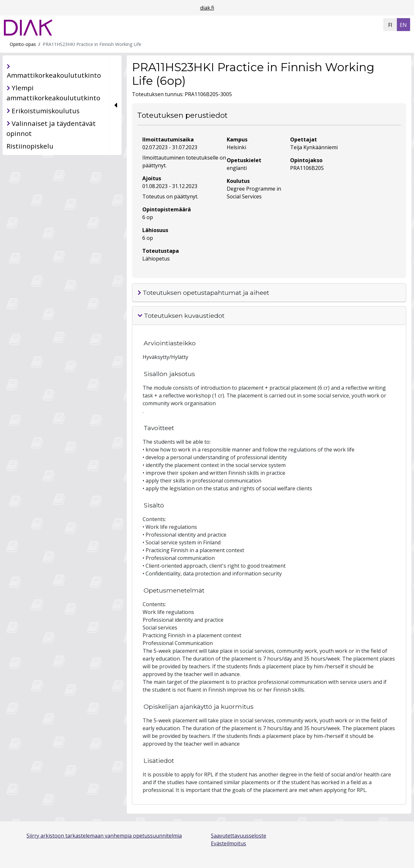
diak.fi (207, 8)
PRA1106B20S (307, 168)
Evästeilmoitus (229, 843)
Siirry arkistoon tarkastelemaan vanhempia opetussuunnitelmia (104, 836)
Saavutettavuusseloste (239, 836)
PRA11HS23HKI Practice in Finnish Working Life (92, 44)
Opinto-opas (23, 44)
